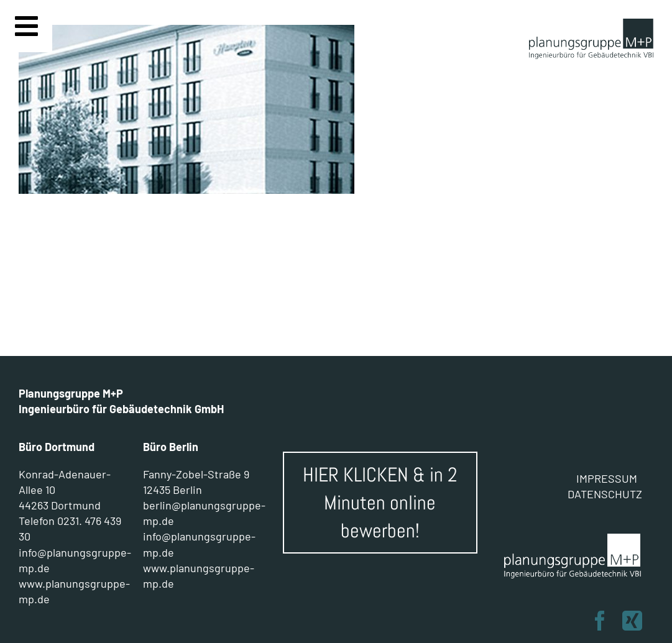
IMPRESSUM (607, 478)
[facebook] (600, 621)
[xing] (632, 621)
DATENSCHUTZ (605, 494)
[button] (27, 616)
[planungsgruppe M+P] (591, 25)
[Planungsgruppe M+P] (573, 538)
